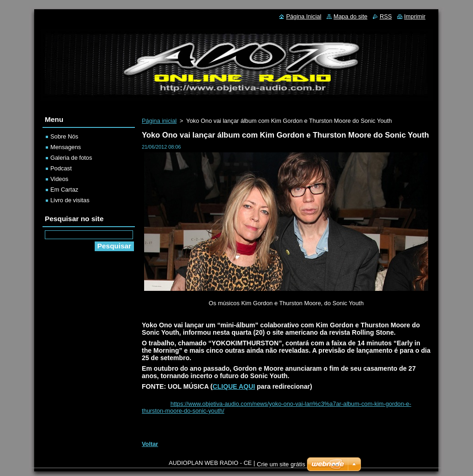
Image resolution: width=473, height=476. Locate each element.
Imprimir (415, 16)
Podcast (61, 168)
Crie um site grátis (281, 464)
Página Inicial (303, 16)
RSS (386, 16)
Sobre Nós (64, 136)
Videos (59, 179)
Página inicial (159, 121)
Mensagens (66, 147)
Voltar (150, 444)
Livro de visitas (70, 200)
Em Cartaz (64, 190)
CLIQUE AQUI (234, 386)
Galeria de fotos (71, 158)
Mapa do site (350, 16)
